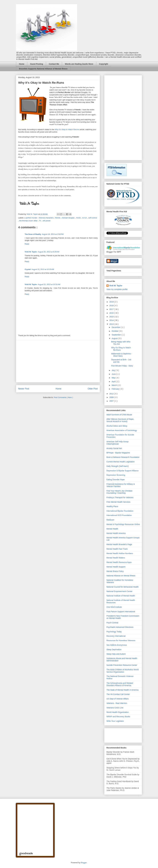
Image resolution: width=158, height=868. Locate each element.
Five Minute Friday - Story (122, 366)
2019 (112, 302)
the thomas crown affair (29, 221)
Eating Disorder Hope (116, 480)
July (114, 370)
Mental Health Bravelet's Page (119, 544)
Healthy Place (112, 506)
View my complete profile (117, 289)
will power (46, 221)
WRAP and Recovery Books (118, 717)
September (116, 335)
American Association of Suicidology (122, 430)
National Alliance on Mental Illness (121, 576)
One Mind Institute (114, 607)
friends (58, 218)
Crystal (28, 269)
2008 (112, 397)
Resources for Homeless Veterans (121, 640)
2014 (112, 320)
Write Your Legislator (115, 721)
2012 (112, 394)
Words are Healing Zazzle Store (79, 64)
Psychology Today (114, 632)
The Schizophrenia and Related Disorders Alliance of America (120, 684)
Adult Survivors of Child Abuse (119, 415)
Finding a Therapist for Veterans (120, 497)
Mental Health (112, 529)
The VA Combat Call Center (118, 694)
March (114, 385)
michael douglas (68, 218)
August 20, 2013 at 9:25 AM (49, 252)
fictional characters (46, 218)
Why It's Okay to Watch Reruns (67, 129)
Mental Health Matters (116, 558)
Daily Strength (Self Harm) (117, 466)
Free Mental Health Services (118, 502)
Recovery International (116, 636)
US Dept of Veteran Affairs (117, 699)
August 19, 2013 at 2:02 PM (53, 234)
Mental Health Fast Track (117, 549)
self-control (93, 218)
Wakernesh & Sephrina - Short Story (121, 355)
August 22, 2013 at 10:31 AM (49, 284)
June (114, 374)
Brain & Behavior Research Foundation (123, 457)
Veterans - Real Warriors (117, 703)
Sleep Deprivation (114, 649)
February (116, 389)
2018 (112, 305)
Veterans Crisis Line (115, 708)
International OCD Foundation (119, 515)
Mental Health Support (116, 567)
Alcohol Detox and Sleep (117, 426)
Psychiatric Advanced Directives (120, 627)
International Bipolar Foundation (120, 511)
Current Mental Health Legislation (121, 462)
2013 (112, 324)
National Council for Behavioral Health (123, 587)
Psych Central (112, 623)
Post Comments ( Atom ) (63, 397)
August (115, 338)
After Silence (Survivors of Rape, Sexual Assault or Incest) (120, 420)
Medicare (110, 520)
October (115, 331)
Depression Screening (116, 475)
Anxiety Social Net (114, 448)
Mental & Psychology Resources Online (123, 524)
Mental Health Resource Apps (119, 562)
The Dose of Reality (33, 234)
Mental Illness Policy (115, 571)
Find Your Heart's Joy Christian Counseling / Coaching (119, 492)
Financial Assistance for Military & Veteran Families (121, 485)
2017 (112, 309)
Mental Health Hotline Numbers (120, 553)
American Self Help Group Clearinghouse (117, 443)
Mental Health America (116, 533)
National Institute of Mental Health (121, 596)
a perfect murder (31, 218)
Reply (27, 244)
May (114, 378)
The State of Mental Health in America (122, 690)
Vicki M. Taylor (31, 252)
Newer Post (24, 389)
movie (79, 218)
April (114, 382)
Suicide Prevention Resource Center (122, 665)
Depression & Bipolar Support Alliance (123, 471)
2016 (112, 313)
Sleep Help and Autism (116, 654)
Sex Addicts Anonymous (117, 645)
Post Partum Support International (121, 612)
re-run (85, 218)
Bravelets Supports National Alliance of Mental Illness (43, 69)
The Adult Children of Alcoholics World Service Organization (123, 671)
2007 (112, 401)
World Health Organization (118, 712)
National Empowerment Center (119, 591)
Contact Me (54, 64)
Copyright (104, 64)
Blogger (84, 863)
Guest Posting (37, 64)
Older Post (93, 389)
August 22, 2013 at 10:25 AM (43, 269)
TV (40, 221)
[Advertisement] (58, 361)
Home (22, 64)
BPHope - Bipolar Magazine (118, 453)
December (116, 327)
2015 (112, 317)
